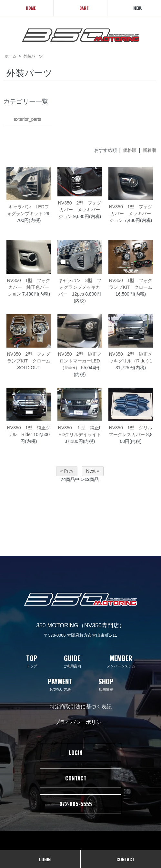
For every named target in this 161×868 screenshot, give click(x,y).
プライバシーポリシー (81, 722)
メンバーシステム (121, 661)
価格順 (130, 150)
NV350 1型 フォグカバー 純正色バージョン (29, 287)
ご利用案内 (72, 661)
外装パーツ (33, 56)
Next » (93, 471)
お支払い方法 (60, 684)
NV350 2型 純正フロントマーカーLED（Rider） (80, 361)
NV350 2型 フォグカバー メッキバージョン (80, 210)
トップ (32, 661)
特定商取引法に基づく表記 (81, 706)
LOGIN (80, 753)
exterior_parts (27, 119)
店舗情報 (106, 684)
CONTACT (81, 778)
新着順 (149, 150)
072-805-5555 (80, 804)
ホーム (11, 56)
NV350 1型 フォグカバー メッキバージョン (131, 214)
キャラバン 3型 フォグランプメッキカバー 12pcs (80, 287)
